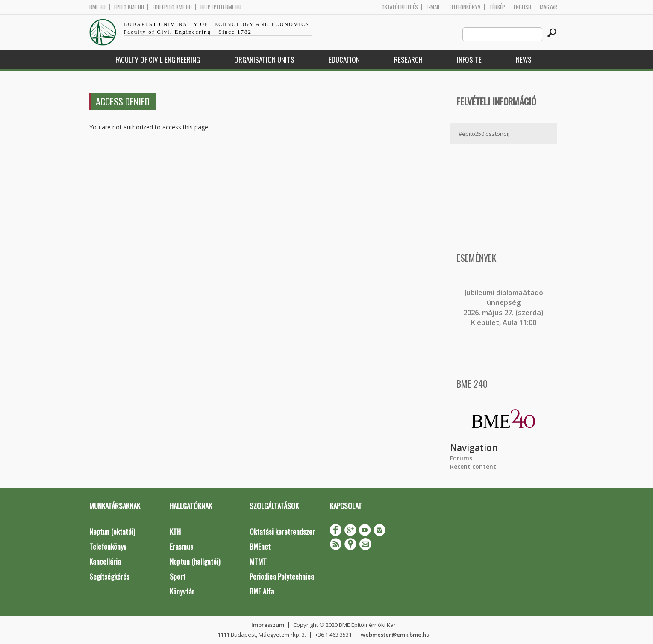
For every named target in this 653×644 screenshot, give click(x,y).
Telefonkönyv (465, 7)
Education (344, 60)
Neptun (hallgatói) (195, 561)
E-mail (433, 7)
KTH (175, 531)
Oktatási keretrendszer (282, 531)
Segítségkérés (109, 576)
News (524, 60)
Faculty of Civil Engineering (158, 60)
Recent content (473, 467)
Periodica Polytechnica (282, 576)
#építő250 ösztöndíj (484, 134)
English (522, 7)
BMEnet (260, 546)
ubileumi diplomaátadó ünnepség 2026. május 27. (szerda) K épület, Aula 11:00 (503, 307)
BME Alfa (262, 591)
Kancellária (105, 561)
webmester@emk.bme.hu (395, 635)
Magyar (549, 7)
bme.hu (97, 7)
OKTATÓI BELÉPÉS (400, 7)
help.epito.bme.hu (221, 7)
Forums (461, 458)
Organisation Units (264, 60)
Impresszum (268, 625)
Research (408, 60)
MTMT (258, 561)
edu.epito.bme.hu (172, 7)
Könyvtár (182, 591)
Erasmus (181, 546)
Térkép (497, 7)
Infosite (469, 60)
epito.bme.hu (129, 7)
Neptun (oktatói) (112, 531)
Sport (178, 576)
